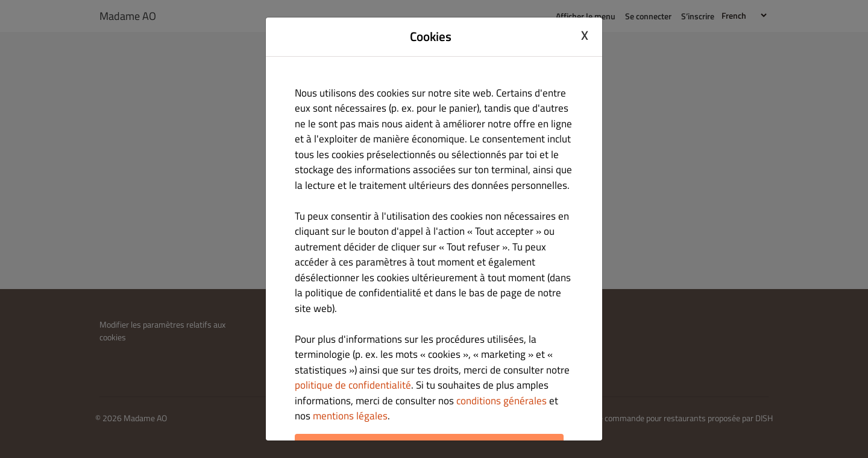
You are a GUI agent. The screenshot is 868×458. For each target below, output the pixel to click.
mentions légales (350, 416)
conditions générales (502, 401)
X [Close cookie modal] (585, 35)
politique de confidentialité (353, 385)
